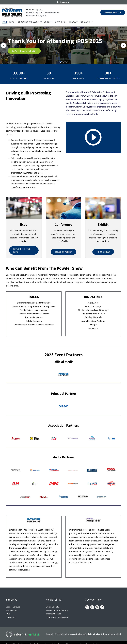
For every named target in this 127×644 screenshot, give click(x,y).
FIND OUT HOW (103, 252)
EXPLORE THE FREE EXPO (22, 250)
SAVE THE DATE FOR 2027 (24, 51)
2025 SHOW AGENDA (63, 252)
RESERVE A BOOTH (113, 12)
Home (5, 22)
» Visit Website (23, 570)
